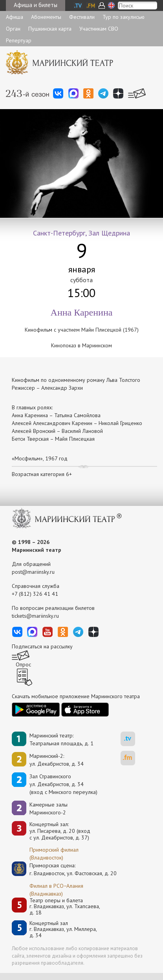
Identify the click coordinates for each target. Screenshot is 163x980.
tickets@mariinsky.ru (35, 616)
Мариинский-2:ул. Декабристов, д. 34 (57, 760)
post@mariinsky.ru (33, 572)
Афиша (15, 17)
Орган (13, 29)
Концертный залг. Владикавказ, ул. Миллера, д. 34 (63, 929)
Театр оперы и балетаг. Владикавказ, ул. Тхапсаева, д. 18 (65, 907)
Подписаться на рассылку (42, 646)
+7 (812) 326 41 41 (35, 594)
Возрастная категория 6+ (42, 474)
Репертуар (19, 40)
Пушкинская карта (50, 29)
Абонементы (46, 17)
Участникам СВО (99, 29)
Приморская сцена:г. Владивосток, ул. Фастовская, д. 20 (65, 869)
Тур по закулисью (124, 17)
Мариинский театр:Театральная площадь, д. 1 (61, 739)
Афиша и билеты (36, 5)
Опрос (23, 664)
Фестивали (82, 17)
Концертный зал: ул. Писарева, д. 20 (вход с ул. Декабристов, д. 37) (60, 831)
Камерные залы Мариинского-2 (49, 808)
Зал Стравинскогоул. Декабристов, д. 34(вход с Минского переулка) (63, 784)
